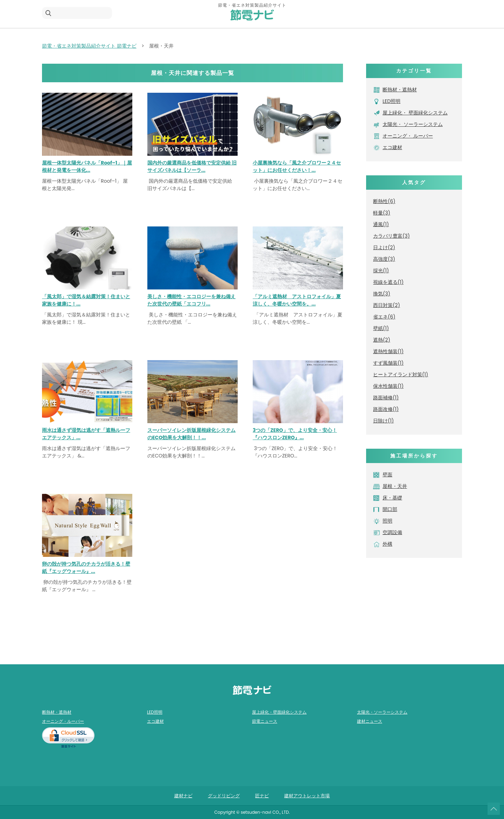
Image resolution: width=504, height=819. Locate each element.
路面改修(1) (386, 409)
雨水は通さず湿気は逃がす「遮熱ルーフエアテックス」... (86, 434)
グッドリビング (224, 796)
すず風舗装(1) (388, 363)
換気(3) (382, 294)
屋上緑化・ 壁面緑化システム (415, 113)
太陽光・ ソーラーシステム (413, 124)
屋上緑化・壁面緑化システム (279, 712)
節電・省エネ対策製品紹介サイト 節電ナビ (89, 46)
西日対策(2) (387, 305)
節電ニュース (265, 721)
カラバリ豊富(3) (391, 236)
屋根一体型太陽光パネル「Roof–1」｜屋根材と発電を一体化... (87, 166)
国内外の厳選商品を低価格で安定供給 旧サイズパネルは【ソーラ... (192, 166)
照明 (387, 521)
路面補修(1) (386, 398)
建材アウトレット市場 (307, 796)
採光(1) (381, 271)
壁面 (387, 475)
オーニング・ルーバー (63, 721)
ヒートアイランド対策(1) (401, 374)
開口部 (390, 509)
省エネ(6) (384, 317)
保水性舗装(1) (388, 386)
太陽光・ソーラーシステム (382, 712)
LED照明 (391, 101)
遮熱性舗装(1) (388, 351)
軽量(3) (382, 213)
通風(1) (381, 224)
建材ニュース (370, 721)
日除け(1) (383, 421)
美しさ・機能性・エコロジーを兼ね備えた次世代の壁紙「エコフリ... (191, 300)
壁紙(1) (381, 328)
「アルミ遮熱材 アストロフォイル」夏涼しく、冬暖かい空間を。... (297, 300)
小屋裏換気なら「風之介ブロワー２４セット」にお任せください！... (297, 166)
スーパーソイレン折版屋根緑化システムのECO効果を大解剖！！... (191, 434)
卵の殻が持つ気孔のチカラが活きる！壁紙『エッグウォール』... (86, 568)
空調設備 (392, 532)
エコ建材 (392, 147)
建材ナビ (183, 796)
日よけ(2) (384, 247)
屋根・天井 (395, 486)
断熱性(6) (384, 201)
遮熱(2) (382, 340)
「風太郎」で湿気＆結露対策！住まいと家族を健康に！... (86, 300)
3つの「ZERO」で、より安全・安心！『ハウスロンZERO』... (295, 434)
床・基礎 (392, 498)
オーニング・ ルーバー (408, 136)
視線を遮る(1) (388, 282)
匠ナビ (262, 796)
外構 (387, 544)
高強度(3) (384, 259)
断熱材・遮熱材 (400, 90)
